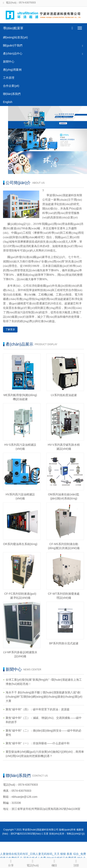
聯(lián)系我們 (12, 94)
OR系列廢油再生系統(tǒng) (20, 544)
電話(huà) (33, 863)
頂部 (76, 863)
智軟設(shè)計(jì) (76, 834)
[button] (83, 46)
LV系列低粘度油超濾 (64, 395)
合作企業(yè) (11, 86)
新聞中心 (9, 62)
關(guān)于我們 (13, 45)
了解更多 (10, 329)
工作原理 (9, 78)
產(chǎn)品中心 (13, 53)
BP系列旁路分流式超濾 (64, 643)
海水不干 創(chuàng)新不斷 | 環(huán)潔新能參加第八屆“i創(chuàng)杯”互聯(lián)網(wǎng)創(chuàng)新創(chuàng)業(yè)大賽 (44, 697)
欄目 (54, 863)
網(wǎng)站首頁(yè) (15, 37)
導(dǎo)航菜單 (13, 28)
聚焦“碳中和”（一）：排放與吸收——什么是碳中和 (38, 743)
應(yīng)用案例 (12, 70)
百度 (46, 834)
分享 (11, 863)
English (8, 102)
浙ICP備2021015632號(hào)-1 (27, 834)
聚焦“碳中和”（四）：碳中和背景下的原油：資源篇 (38, 709)
